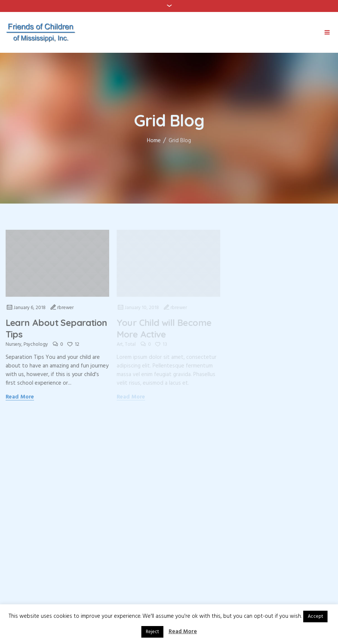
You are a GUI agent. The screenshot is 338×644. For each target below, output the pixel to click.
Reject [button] (152, 632)
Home (154, 141)
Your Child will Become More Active (164, 328)
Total (130, 344)
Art (120, 344)
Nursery (13, 344)
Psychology (36, 344)
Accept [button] (315, 616)
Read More (20, 397)
